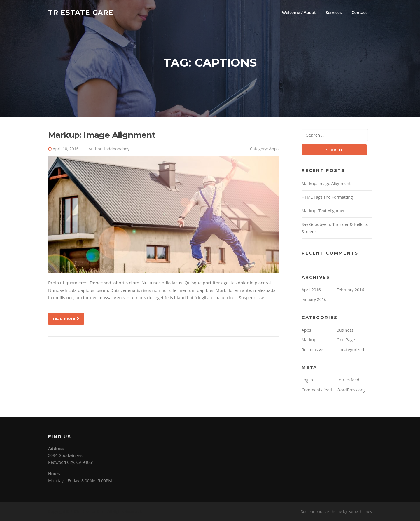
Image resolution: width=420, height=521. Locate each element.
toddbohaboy (117, 149)
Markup (309, 340)
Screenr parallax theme (322, 512)
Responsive (312, 350)
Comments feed (317, 390)
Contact (359, 12)
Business (345, 330)
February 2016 (350, 290)
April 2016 (311, 290)
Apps (274, 149)
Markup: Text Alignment (324, 211)
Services (334, 12)
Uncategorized (350, 350)
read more (66, 319)
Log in (307, 380)
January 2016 (314, 300)
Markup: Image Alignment (102, 135)
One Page (346, 340)
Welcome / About (299, 12)
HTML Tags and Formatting (327, 197)
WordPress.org (351, 390)
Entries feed (348, 380)
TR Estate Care (81, 12)
